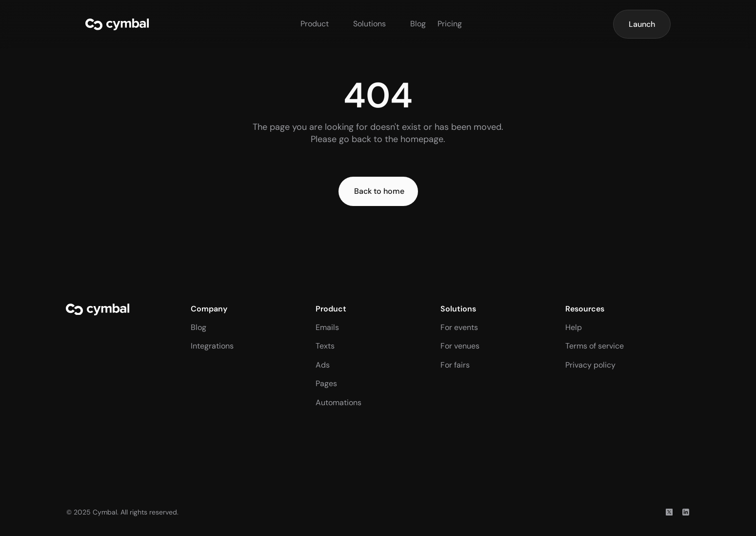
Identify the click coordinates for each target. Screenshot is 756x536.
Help (574, 327)
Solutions (369, 24)
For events (459, 327)
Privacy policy (590, 365)
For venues (460, 346)
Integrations (212, 346)
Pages (326, 383)
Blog (418, 24)
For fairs (455, 365)
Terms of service (595, 346)
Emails (327, 327)
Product (315, 24)
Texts (325, 346)
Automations (338, 402)
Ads (323, 365)
